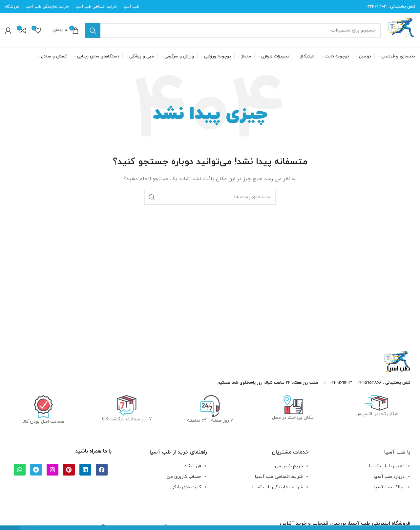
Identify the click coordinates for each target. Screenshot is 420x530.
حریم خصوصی (289, 466)
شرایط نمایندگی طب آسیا (278, 487)
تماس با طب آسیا (387, 466)
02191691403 (376, 7)
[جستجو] (233, 31)
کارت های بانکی (186, 487)
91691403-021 (341, 383)
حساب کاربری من (184, 477)
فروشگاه (193, 466)
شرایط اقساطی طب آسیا (279, 477)
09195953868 (369, 383)
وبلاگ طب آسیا (389, 487)
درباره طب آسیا (389, 477)
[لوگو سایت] (401, 30)
